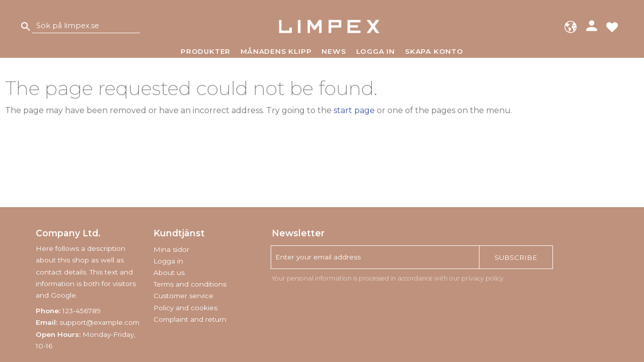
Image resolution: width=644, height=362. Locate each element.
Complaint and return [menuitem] (190, 319)
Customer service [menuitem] (183, 296)
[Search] (26, 26)
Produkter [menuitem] (206, 51)
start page (354, 110)
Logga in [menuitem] (376, 51)
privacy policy (482, 278)
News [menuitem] (334, 51)
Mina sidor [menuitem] (171, 249)
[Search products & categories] (86, 26)
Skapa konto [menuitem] (434, 51)
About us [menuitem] (169, 273)
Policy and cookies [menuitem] (185, 308)
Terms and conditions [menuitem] (190, 284)
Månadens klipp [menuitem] (276, 51)
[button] (612, 26)
